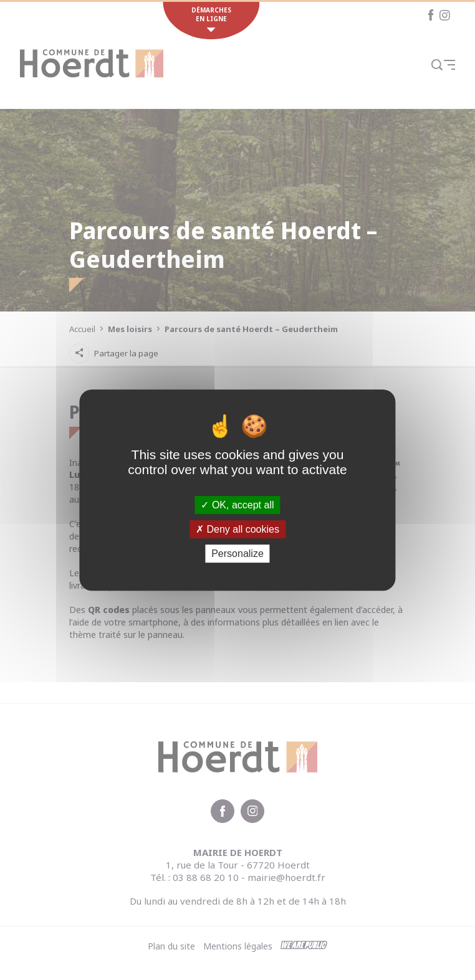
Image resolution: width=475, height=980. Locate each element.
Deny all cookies (238, 529)
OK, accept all (237, 505)
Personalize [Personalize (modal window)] (238, 554)
